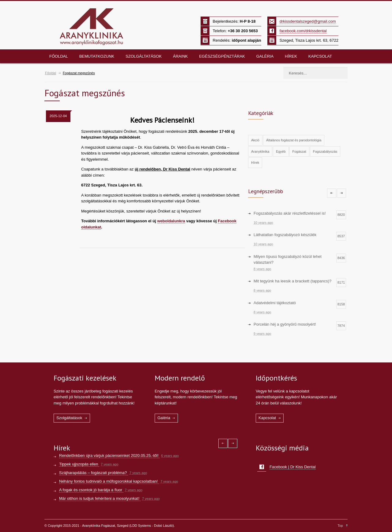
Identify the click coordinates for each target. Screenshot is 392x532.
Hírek (291, 56)
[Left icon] (332, 193)
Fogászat (299, 151)
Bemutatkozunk (97, 56)
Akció (255, 140)
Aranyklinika (260, 151)
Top (340, 526)
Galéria (265, 56)
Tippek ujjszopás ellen (79, 464)
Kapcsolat (320, 56)
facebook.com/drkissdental (303, 31)
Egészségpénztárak (222, 56)
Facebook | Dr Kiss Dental (293, 467)
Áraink (180, 56)
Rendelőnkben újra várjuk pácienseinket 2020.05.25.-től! (109, 455)
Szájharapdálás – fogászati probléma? (94, 473)
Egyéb (281, 151)
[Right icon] (341, 193)
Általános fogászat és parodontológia (294, 140)
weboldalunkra (171, 221)
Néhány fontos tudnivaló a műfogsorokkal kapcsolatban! (109, 481)
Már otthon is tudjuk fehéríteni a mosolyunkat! (100, 498)
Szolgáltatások (144, 56)
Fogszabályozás (325, 151)
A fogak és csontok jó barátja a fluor (91, 490)
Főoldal (59, 56)
